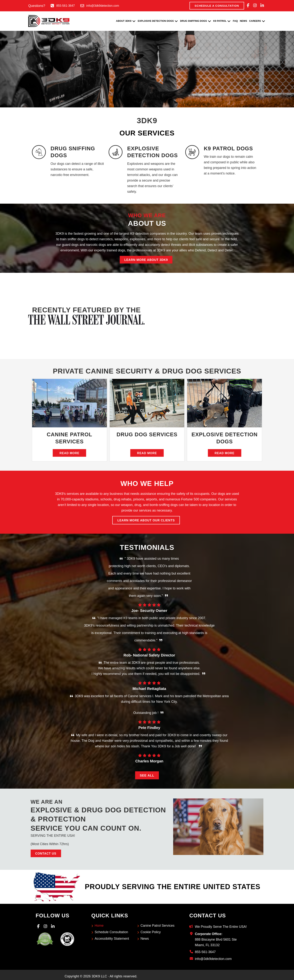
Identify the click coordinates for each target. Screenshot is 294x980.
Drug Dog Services (147, 434)
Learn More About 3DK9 (146, 260)
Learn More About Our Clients (146, 520)
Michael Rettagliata (149, 689)
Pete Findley (149, 728)
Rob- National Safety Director (149, 655)
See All (147, 776)
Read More (70, 453)
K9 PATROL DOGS (228, 148)
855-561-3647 (66, 6)
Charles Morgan (149, 761)
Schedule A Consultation (217, 6)
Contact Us (46, 854)
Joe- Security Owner (149, 611)
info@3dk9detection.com (103, 6)
